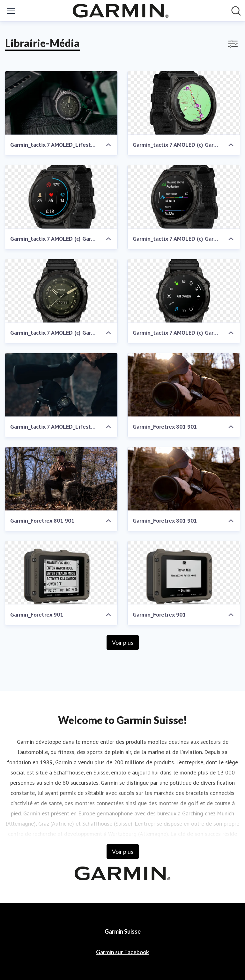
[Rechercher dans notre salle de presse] (236, 11)
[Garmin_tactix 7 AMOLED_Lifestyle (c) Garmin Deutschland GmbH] (61, 103)
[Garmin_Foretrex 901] (61, 573)
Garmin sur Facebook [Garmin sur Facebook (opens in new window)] (122, 952)
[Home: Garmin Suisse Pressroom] (121, 11)
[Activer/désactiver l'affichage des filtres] (233, 44)
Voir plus (123, 642)
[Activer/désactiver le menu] (11, 11)
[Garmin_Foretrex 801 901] (184, 385)
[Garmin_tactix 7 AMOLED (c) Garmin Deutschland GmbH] (184, 103)
